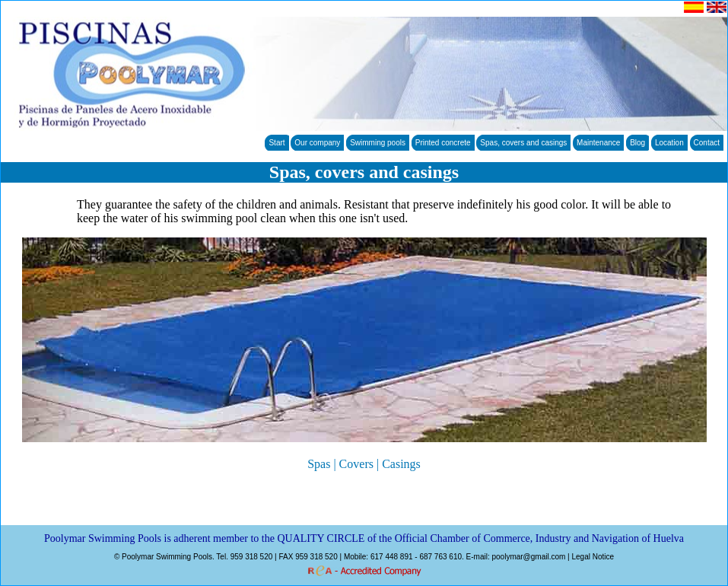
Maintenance (598, 143)
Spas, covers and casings (523, 143)
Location (669, 143)
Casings (401, 464)
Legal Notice (593, 557)
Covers (356, 464)
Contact (707, 143)
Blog (637, 143)
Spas (319, 464)
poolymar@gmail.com (528, 557)
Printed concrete (443, 143)
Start (277, 143)
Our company (317, 143)
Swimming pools (378, 143)
